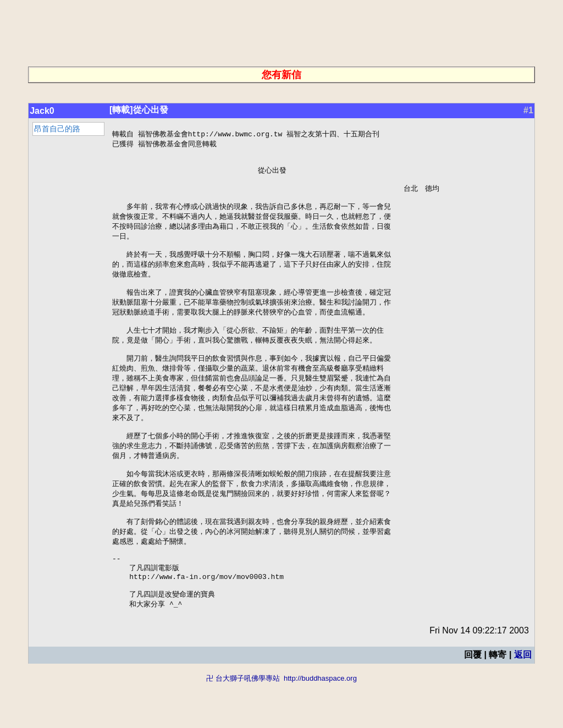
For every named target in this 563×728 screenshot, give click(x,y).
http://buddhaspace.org (320, 723)
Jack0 (42, 111)
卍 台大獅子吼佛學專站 (243, 723)
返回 (523, 699)
